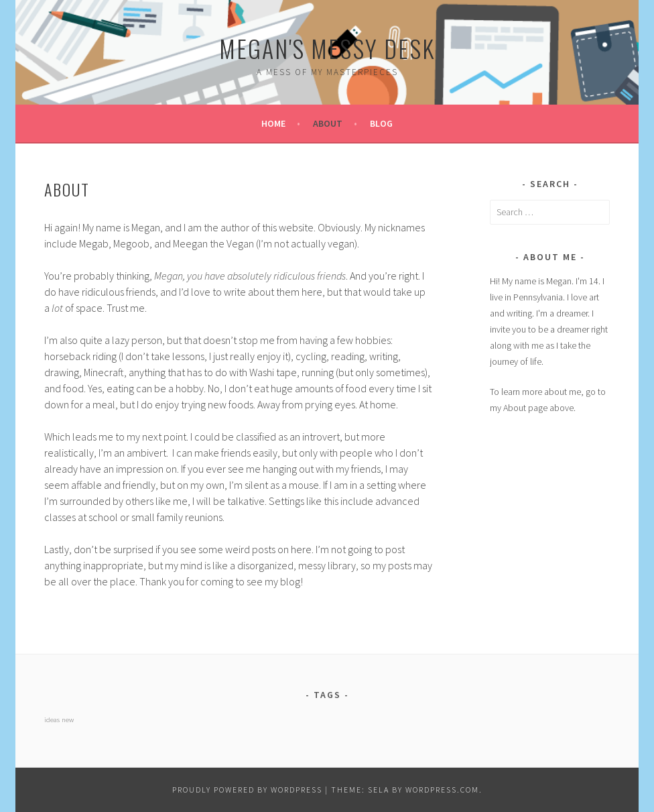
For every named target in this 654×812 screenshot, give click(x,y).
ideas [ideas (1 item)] (52, 720)
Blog (381, 123)
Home (273, 123)
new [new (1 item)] (68, 720)
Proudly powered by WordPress (247, 790)
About (328, 123)
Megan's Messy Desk (327, 48)
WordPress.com (442, 790)
